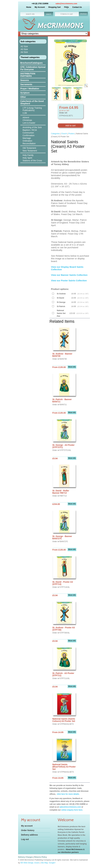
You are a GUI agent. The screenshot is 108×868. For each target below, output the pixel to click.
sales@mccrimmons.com (66, 4)
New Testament (30, 151)
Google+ (52, 863)
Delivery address (29, 835)
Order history (28, 830)
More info (72, 367)
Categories (55, 134)
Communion (28, 133)
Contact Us (77, 7)
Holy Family (28, 155)
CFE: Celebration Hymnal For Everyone (33, 68)
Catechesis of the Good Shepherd (32, 102)
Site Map (44, 863)
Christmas (27, 120)
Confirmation (28, 135)
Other (23, 97)
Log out (25, 839)
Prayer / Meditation (30, 89)
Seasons (25, 80)
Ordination (27, 141)
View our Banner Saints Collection (70, 275)
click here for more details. (68, 794)
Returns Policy (41, 857)
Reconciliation (29, 143)
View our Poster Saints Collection (69, 280)
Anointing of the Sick (32, 127)
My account (27, 826)
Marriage (27, 138)
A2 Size (24, 46)
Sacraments (26, 84)
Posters (71, 134)
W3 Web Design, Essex (30, 863)
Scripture (25, 93)
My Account (40, 7)
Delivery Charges (25, 857)
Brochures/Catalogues (31, 63)
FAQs (66, 7)
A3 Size (24, 49)
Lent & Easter (29, 123)
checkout (83, 14)
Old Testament (29, 148)
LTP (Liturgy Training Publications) (32, 109)
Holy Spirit (27, 158)
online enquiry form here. (72, 810)
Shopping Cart (55, 7)
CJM (25, 113)
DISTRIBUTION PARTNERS (28, 75)
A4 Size (24, 52)
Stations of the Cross (32, 161)
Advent (26, 117)
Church (64, 134)
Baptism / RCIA (30, 130)
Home (29, 7)
